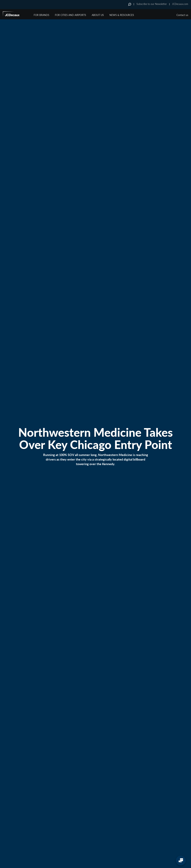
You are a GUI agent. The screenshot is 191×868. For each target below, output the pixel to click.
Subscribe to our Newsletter (152, 4)
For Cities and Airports (71, 15)
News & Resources (122, 15)
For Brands (41, 15)
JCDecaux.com (180, 4)
